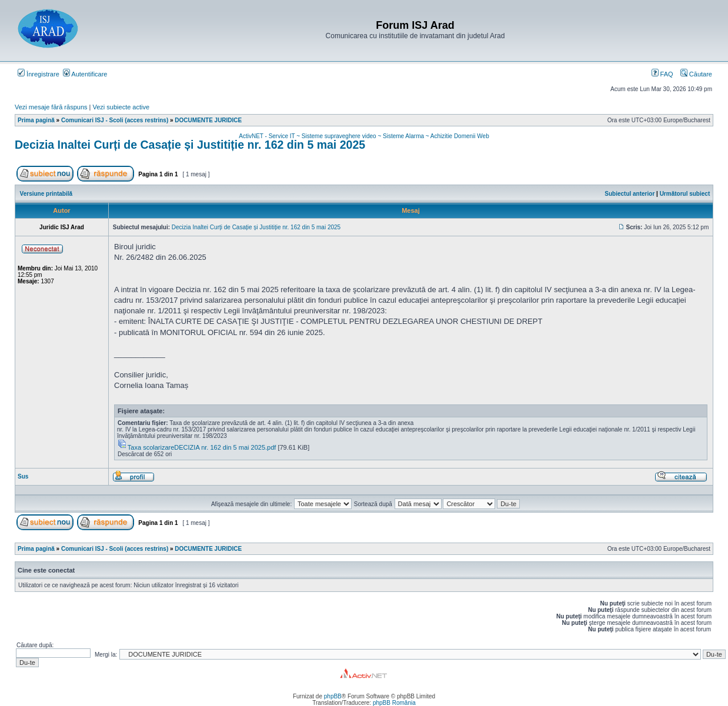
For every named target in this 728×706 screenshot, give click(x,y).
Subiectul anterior (630, 194)
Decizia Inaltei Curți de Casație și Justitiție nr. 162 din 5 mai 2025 (190, 145)
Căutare (696, 74)
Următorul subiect (685, 194)
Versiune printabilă (46, 194)
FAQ (662, 74)
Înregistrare (39, 74)
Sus (23, 476)
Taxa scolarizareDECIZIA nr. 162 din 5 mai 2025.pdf (202, 447)
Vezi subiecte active (121, 107)
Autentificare (85, 74)
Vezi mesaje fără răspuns (51, 107)
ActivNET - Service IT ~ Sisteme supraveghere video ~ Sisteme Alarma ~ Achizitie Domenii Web (364, 136)
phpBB (333, 696)
